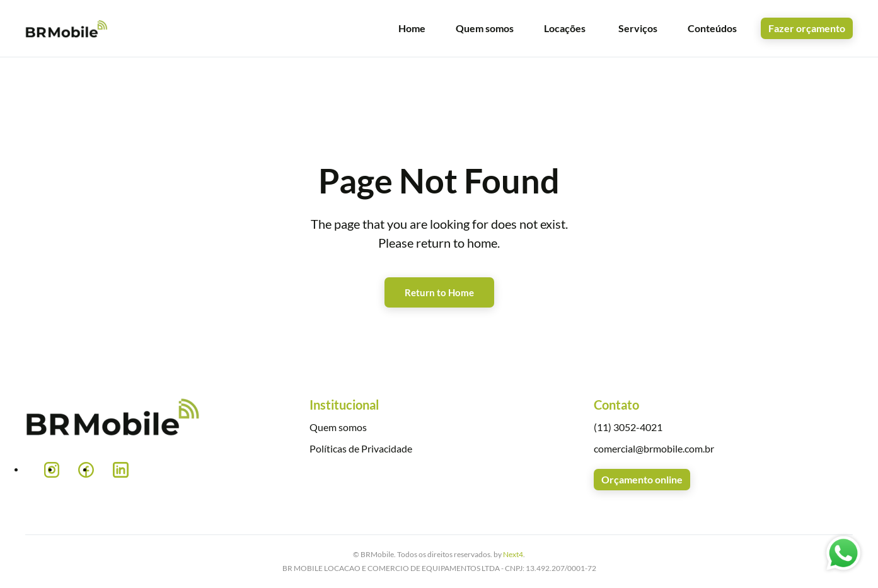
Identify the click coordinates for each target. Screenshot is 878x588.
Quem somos (485, 28)
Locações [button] (565, 28)
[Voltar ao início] (67, 28)
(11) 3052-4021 (628, 427)
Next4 (513, 554)
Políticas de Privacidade (361, 448)
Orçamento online (642, 479)
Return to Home (439, 292)
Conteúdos (712, 28)
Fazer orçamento (807, 28)
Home (412, 28)
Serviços (638, 28)
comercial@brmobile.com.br (654, 448)
